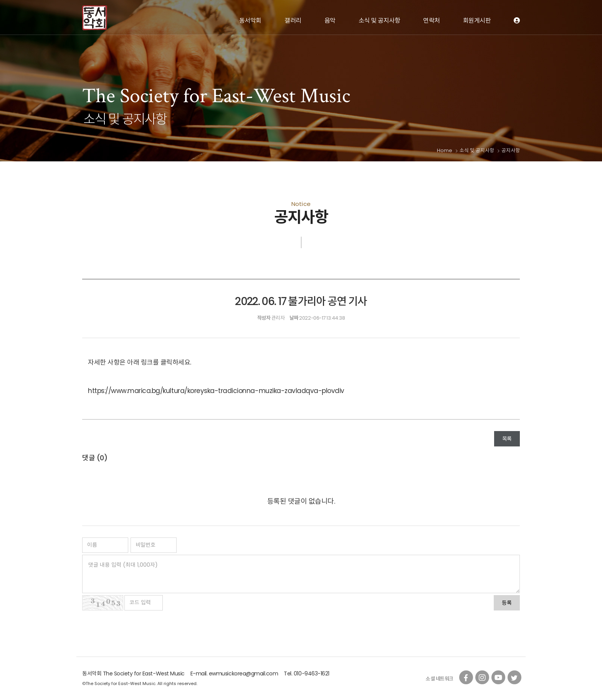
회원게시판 (477, 21)
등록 (507, 603)
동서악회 (250, 21)
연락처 (432, 21)
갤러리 (293, 21)
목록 (507, 439)
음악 (330, 21)
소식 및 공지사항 (380, 21)
